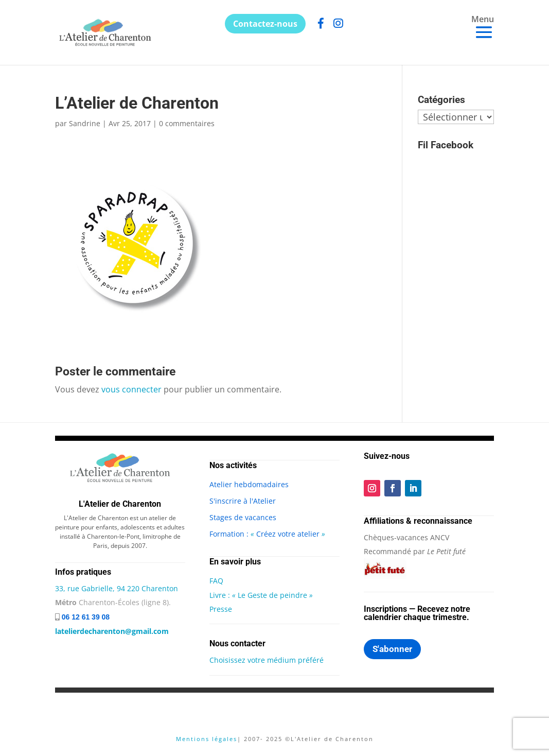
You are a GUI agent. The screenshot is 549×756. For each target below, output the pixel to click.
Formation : (230, 534)
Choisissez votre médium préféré (267, 660)
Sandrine (85, 123)
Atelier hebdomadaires (249, 484)
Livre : (221, 595)
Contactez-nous (265, 24)
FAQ (216, 581)
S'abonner (392, 649)
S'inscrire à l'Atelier (243, 501)
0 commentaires (187, 123)
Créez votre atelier (288, 534)
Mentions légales (207, 739)
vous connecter (131, 389)
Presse (221, 609)
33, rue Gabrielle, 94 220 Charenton (117, 588)
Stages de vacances (243, 517)
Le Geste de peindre (274, 595)
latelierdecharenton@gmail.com (112, 631)
